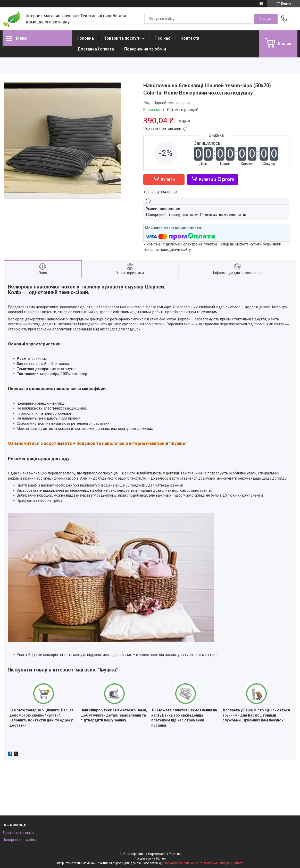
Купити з (217, 179)
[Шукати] (266, 19)
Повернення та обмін (145, 49)
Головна (86, 38)
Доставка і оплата (96, 49)
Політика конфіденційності (224, 863)
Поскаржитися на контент (183, 863)
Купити (168, 179)
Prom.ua (175, 854)
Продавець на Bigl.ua (150, 858)
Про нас (162, 38)
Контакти (190, 38)
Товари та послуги (122, 38)
